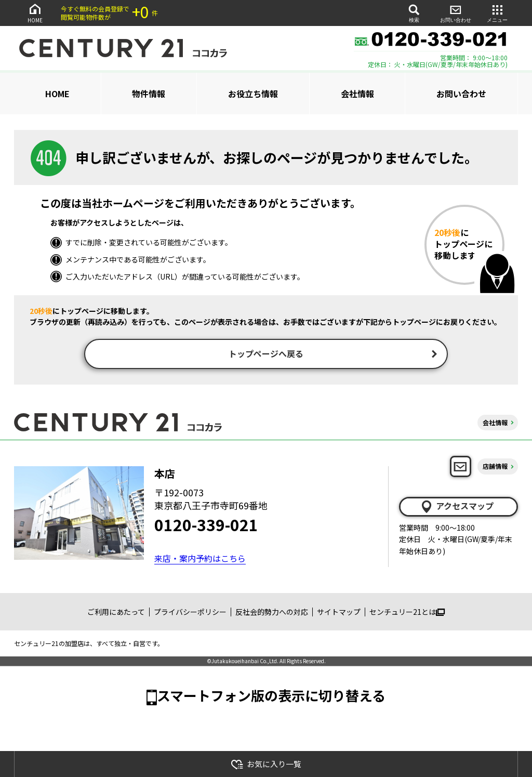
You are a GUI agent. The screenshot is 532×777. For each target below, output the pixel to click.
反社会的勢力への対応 (272, 613)
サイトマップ (339, 613)
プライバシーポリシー (190, 613)
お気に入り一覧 (266, 764)
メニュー (497, 13)
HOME (35, 13)
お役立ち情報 (253, 94)
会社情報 (357, 94)
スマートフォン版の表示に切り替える (271, 696)
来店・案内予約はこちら (200, 559)
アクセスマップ (457, 507)
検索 (414, 13)
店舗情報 (495, 467)
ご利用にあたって (116, 613)
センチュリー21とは (407, 613)
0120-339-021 (206, 525)
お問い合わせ (456, 13)
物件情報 (149, 94)
